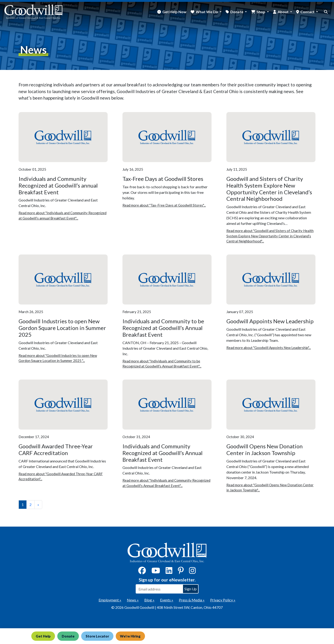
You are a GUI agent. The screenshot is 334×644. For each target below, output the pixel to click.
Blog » (149, 600)
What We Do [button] (207, 12)
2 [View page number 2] (31, 504)
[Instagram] (192, 572)
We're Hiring (130, 636)
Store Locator (97, 636)
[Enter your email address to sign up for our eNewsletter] (159, 589)
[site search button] (326, 12)
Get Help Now (174, 12)
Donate (68, 636)
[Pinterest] (181, 572)
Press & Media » (192, 600)
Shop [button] (261, 12)
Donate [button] (237, 12)
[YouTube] (156, 572)
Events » (167, 600)
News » (133, 600)
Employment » (110, 600)
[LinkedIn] (169, 572)
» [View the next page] (38, 504)
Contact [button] (308, 12)
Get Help (43, 636)
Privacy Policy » (223, 600)
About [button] (283, 12)
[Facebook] (142, 572)
